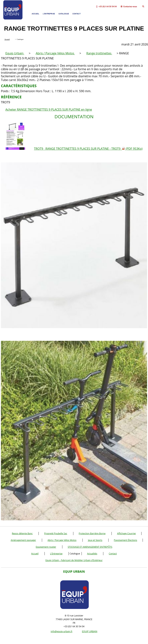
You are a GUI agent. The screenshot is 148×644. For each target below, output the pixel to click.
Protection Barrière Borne (92, 533)
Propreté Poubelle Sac (56, 533)
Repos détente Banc (22, 533)
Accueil (35, 554)
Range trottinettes (99, 53)
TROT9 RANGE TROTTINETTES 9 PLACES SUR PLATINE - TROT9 (88, 149)
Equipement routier (46, 547)
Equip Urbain (15, 53)
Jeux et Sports (95, 540)
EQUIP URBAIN (90, 631)
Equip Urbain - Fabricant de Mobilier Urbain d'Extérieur (74, 560)
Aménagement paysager (23, 540)
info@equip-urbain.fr (62, 631)
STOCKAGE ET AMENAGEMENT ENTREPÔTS (90, 547)
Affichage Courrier (126, 533)
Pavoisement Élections (126, 540)
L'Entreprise (56, 554)
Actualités (92, 554)
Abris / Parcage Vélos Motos (55, 53)
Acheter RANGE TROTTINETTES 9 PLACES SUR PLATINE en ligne (49, 110)
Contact (113, 554)
